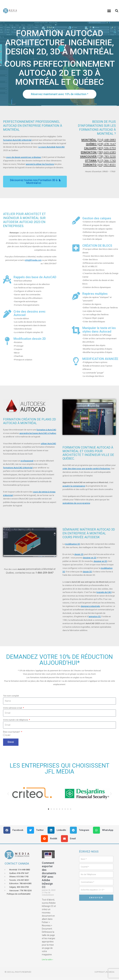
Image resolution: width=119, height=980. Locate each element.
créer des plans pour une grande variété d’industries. (86, 468)
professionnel (27, 461)
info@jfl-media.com (33, 260)
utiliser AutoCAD (48, 443)
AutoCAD (60, 147)
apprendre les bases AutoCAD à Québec (38, 433)
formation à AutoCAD (46, 430)
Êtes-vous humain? (12, 732)
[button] (109, 11)
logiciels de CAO (104, 592)
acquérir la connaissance (74, 486)
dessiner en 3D (100, 561)
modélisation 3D (73, 544)
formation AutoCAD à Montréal (17, 140)
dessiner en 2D (90, 558)
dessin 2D (79, 554)
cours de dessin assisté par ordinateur (24, 157)
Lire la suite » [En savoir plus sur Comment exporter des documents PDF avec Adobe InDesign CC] (47, 960)
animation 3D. (95, 616)
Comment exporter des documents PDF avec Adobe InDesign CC (49, 875)
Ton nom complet (11, 696)
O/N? (8, 735)
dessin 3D (87, 572)
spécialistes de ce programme (76, 503)
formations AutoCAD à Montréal (18, 468)
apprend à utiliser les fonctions (40, 164)
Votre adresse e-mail (13, 708)
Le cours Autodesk (47, 147)
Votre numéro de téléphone (16, 720)
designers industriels (90, 606)
